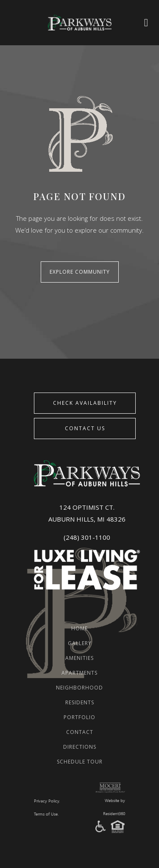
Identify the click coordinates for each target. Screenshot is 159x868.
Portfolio (79, 717)
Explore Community (80, 272)
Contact (80, 732)
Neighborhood (79, 688)
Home (79, 628)
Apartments (79, 673)
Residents (80, 702)
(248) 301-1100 (87, 537)
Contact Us (85, 428)
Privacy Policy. (47, 801)
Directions (80, 747)
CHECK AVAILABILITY (85, 403)
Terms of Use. (46, 814)
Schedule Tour (80, 762)
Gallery (80, 643)
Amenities (79, 658)
